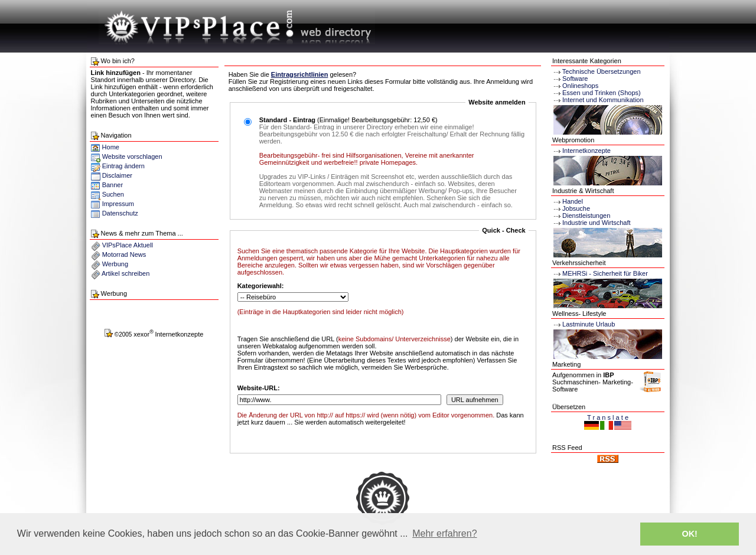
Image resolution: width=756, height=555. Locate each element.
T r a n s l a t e (608, 417)
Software (575, 79)
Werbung (115, 264)
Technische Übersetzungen (602, 71)
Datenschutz (120, 213)
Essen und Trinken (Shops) (602, 93)
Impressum (118, 204)
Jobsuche (571, 208)
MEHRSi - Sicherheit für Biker (600, 273)
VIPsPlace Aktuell (128, 245)
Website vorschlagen (132, 156)
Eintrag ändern (123, 166)
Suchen (113, 194)
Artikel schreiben (126, 273)
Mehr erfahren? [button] (444, 533)
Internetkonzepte (586, 151)
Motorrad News (124, 254)
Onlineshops (580, 86)
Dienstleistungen (581, 216)
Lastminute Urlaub (584, 324)
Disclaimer (117, 175)
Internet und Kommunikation (603, 100)
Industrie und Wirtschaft (592, 223)
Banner (113, 185)
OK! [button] (689, 534)
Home (105, 147)
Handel (568, 201)
